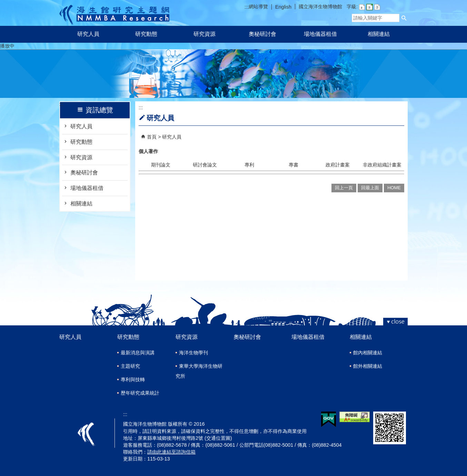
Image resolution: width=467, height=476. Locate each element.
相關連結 (379, 34)
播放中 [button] (7, 46)
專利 (249, 165)
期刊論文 (161, 165)
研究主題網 (114, 13)
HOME (394, 188)
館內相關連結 (368, 353)
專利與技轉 (133, 379)
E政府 (329, 419)
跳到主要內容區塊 (4, 4)
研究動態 (146, 34)
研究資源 (205, 34)
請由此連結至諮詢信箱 (171, 452)
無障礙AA (355, 417)
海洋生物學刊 (193, 353)
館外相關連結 (368, 366)
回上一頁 (344, 188)
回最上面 (370, 188)
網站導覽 (258, 7)
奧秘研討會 (262, 34)
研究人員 (88, 34)
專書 (294, 165)
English (283, 7)
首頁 (152, 137)
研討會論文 (205, 165)
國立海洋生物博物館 (320, 7)
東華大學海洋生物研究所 (199, 371)
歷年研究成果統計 (140, 393)
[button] (404, 18)
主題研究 (130, 366)
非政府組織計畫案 (382, 165)
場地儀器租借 (320, 34)
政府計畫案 (338, 165)
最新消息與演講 (138, 353)
